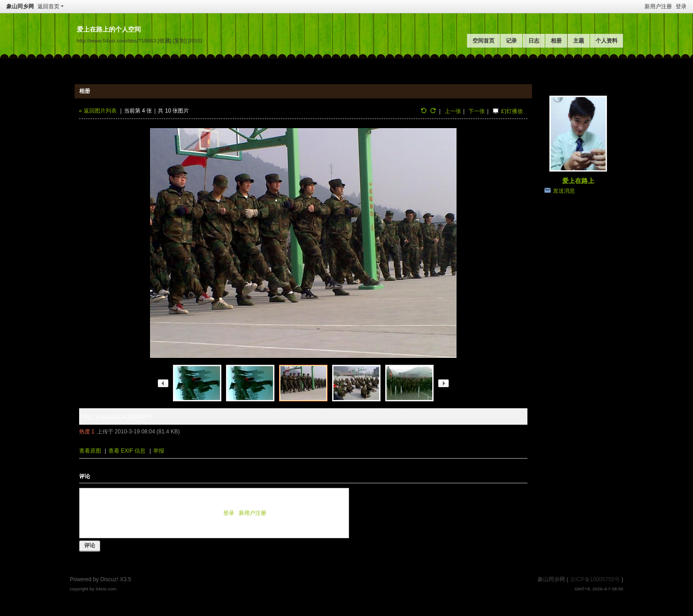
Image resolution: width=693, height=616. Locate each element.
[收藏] (164, 41)
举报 (159, 451)
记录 (511, 41)
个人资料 (607, 41)
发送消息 (564, 191)
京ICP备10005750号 (595, 579)
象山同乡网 (20, 6)
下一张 (477, 111)
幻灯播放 (512, 111)
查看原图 (90, 451)
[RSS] (195, 41)
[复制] (180, 41)
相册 (556, 41)
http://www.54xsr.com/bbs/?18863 (117, 41)
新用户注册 (658, 6)
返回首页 (48, 6)
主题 (579, 41)
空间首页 (483, 41)
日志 (534, 41)
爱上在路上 (578, 181)
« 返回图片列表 (98, 111)
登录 (681, 6)
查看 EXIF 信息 (127, 451)
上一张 (453, 111)
